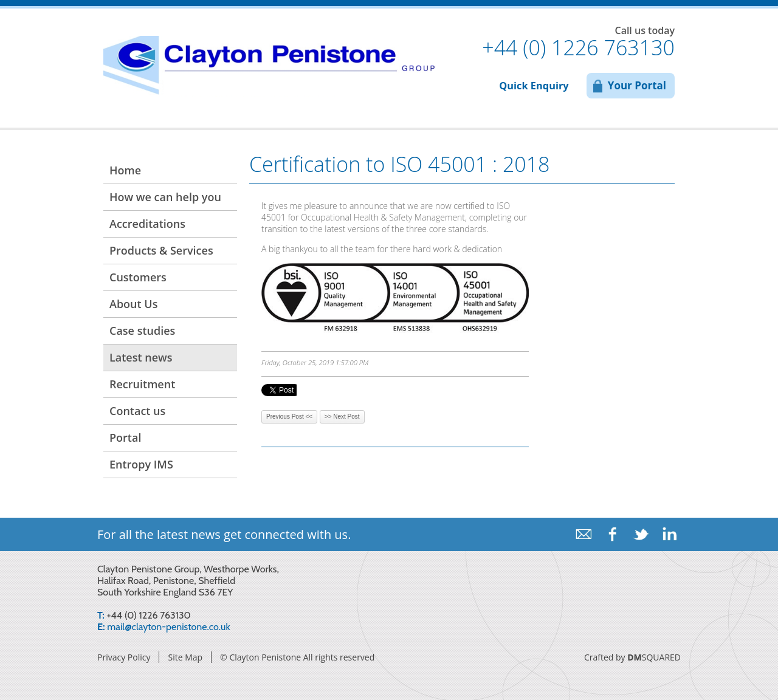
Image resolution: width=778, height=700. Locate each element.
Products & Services (161, 250)
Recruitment (142, 384)
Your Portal (637, 85)
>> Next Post (342, 417)
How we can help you (165, 197)
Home (125, 170)
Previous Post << (289, 417)
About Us (133, 304)
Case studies (142, 331)
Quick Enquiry (534, 86)
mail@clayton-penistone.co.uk (168, 627)
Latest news (141, 357)
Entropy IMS (141, 464)
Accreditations (147, 224)
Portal (125, 437)
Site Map (185, 657)
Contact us (137, 411)
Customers (138, 277)
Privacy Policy (124, 657)
